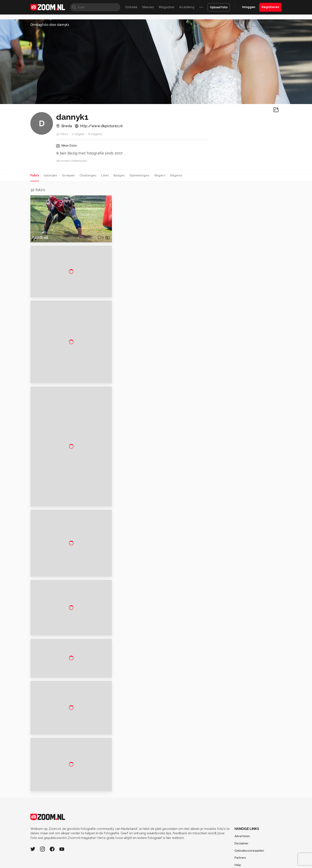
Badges (119, 175)
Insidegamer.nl (233, 855)
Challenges (88, 175)
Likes (105, 175)
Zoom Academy (117, 860)
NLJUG (186, 860)
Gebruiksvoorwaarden (249, 821)
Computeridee (69, 855)
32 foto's (62, 134)
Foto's (35, 175)
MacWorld (169, 855)
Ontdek (131, 7)
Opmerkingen (139, 175)
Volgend (176, 175)
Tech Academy (139, 860)
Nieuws (148, 7)
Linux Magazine (170, 860)
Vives (154, 860)
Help (238, 835)
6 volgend (95, 134)
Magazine (167, 7)
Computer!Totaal (99, 855)
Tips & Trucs (120, 855)
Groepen (68, 175)
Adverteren (242, 807)
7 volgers (78, 134)
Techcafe (155, 855)
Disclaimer (241, 814)
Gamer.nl (216, 855)
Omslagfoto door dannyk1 (50, 25)
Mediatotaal (139, 855)
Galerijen (50, 175)
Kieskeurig (50, 855)
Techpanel (201, 855)
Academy (187, 7)
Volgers (160, 175)
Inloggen (249, 7)
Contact (240, 843)
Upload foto (219, 7)
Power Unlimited (256, 855)
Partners (240, 828)
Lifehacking (185, 855)
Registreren (270, 7)
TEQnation (199, 860)
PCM (83, 855)
